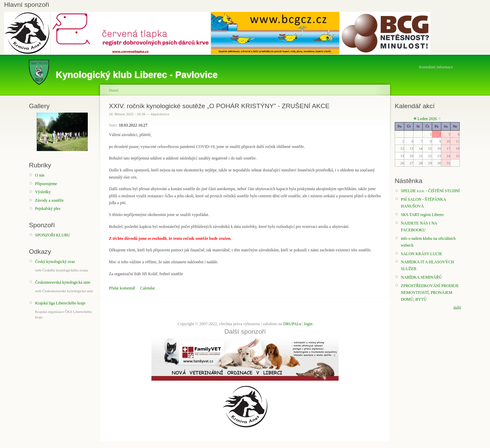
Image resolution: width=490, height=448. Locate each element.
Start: (114, 125)
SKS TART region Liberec (423, 215)
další (457, 308)
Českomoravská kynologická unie (63, 282)
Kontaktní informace (436, 67)
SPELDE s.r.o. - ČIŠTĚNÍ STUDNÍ (430, 191)
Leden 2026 (427, 119)
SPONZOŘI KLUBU (53, 235)
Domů (114, 90)
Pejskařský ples (48, 209)
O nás (40, 175)
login (308, 324)
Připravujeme (46, 184)
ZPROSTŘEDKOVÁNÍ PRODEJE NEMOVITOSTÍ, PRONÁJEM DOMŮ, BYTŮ (430, 293)
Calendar (148, 288)
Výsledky (43, 192)
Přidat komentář (122, 288)
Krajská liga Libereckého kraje (60, 303)
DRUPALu (292, 324)
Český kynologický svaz (55, 262)
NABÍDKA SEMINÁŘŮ (421, 277)
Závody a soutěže (49, 200)
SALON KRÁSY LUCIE (422, 254)
